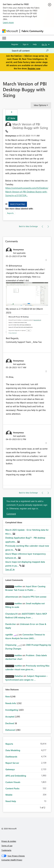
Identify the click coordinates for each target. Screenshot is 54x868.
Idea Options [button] (40, 105)
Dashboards (11, 757)
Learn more (8, 22)
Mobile (9, 795)
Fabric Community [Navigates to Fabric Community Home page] (32, 31)
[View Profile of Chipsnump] (11, 645)
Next (49, 807)
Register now (34, 68)
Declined (10, 723)
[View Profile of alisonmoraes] (12, 597)
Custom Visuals (13, 782)
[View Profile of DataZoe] (19, 676)
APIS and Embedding (16, 776)
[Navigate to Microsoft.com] (10, 31)
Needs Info (11, 703)
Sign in (26, 44)
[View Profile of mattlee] (18, 586)
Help (35, 44)
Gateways (10, 769)
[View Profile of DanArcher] (11, 624)
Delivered (10, 730)
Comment (11, 514)
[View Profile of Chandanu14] (11, 614)
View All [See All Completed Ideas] (10, 569)
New (8, 696)
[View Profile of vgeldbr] (9, 635)
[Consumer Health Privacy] (27, 860)
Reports (10, 213)
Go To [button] (44, 44)
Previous (36, 807)
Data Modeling (13, 750)
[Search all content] (30, 51)
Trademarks (6, 850)
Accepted (10, 717)
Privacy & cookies (9, 841)
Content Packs (12, 788)
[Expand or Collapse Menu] (4, 38)
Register (15, 44)
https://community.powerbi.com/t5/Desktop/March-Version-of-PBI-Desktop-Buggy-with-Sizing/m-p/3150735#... (27, 192)
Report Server (12, 763)
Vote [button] (13, 118)
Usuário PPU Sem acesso (34, 597)
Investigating (18, 204)
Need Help (11, 801)
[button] (46, 260)
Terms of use (7, 846)
